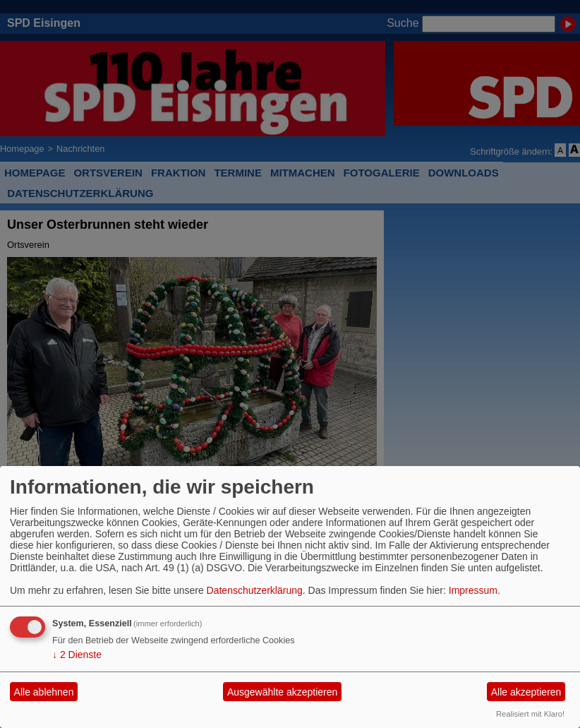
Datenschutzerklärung (255, 590)
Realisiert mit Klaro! (530, 714)
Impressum (473, 590)
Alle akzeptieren (526, 692)
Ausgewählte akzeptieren (282, 692)
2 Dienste (77, 655)
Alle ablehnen (44, 692)
